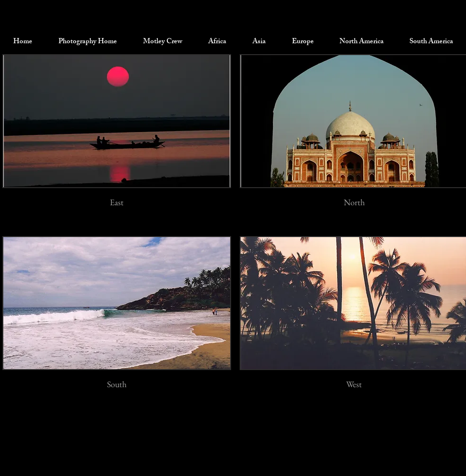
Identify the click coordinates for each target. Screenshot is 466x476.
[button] (162, 42)
